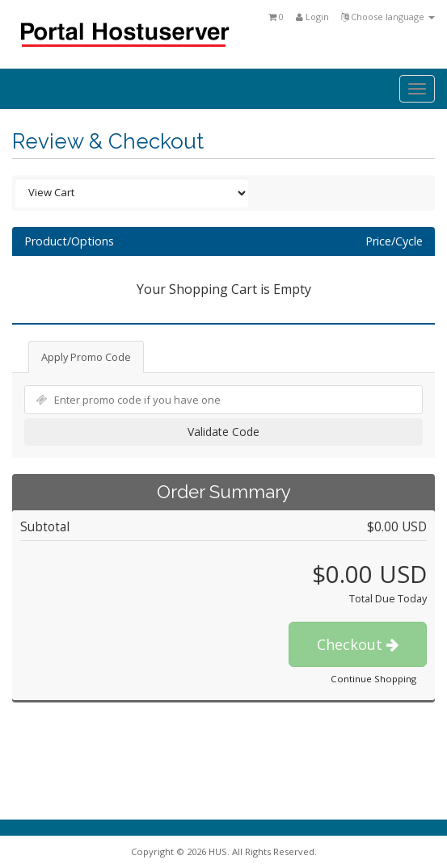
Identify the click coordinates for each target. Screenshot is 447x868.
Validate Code (223, 432)
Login (312, 17)
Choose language (388, 17)
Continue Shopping (373, 679)
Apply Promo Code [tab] (86, 357)
